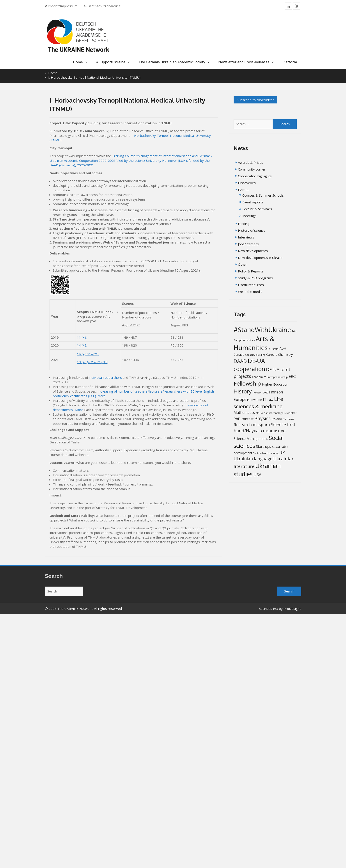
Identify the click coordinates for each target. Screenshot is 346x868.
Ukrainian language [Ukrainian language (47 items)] (253, 459)
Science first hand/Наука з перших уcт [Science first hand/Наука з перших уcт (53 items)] (264, 428)
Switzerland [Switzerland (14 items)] (260, 453)
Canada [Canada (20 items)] (239, 355)
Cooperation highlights (255, 176)
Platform (290, 62)
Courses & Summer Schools (263, 195)
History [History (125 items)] (243, 391)
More (102, 396)
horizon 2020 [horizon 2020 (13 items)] (260, 392)
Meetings (249, 216)
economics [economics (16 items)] (259, 377)
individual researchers (105, 377)
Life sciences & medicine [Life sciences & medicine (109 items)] (258, 403)
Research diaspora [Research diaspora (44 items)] (252, 424)
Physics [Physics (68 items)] (263, 418)
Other (242, 264)
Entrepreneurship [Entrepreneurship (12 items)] (277, 377)
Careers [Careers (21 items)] (272, 355)
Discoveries (247, 183)
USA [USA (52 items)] (257, 475)
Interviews (246, 237)
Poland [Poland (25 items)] (277, 419)
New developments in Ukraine (261, 258)
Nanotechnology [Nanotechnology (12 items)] (273, 413)
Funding (244, 224)
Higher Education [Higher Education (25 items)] (275, 384)
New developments (253, 251)
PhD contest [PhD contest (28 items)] (244, 419)
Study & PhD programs (255, 278)
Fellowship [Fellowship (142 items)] (247, 383)
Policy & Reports (251, 271)
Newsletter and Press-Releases (244, 62)
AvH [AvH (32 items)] (283, 349)
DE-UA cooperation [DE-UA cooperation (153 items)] (249, 365)
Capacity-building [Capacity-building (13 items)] (255, 355)
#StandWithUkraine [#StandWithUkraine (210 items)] (262, 330)
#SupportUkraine (111, 62)
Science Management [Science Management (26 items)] (251, 439)
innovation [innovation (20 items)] (255, 400)
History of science (252, 230)
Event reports (253, 202)
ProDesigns (292, 608)
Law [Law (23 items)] (270, 400)
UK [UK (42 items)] (282, 453)
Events (243, 190)
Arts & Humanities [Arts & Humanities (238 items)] (254, 343)
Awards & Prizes (251, 162)
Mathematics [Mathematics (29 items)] (244, 413)
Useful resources (251, 285)
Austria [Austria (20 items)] (274, 349)
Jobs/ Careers (248, 244)
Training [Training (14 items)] (273, 453)
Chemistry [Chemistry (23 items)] (285, 354)
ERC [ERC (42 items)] (292, 376)
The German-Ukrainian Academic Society (172, 62)
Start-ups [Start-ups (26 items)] (263, 447)
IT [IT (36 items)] (265, 399)
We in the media (250, 292)
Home (78, 62)
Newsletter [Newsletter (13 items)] (290, 413)
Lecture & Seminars (257, 209)
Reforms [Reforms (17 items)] (289, 419)
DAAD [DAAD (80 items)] (240, 361)
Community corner (252, 169)
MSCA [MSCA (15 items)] (259, 413)
